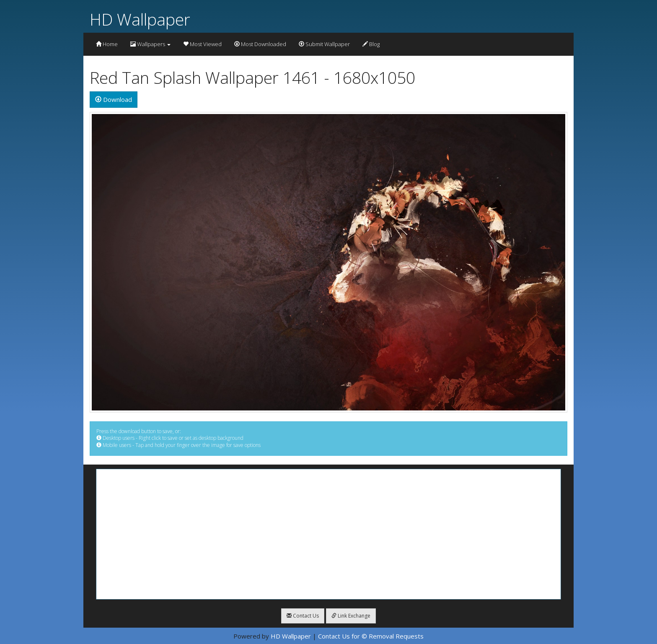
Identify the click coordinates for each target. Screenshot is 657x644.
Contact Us (303, 616)
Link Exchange (351, 616)
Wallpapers (150, 44)
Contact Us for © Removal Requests (371, 636)
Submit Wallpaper (324, 44)
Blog (371, 44)
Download (114, 99)
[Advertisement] (328, 534)
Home (107, 44)
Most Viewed (202, 44)
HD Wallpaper (140, 19)
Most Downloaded (260, 44)
